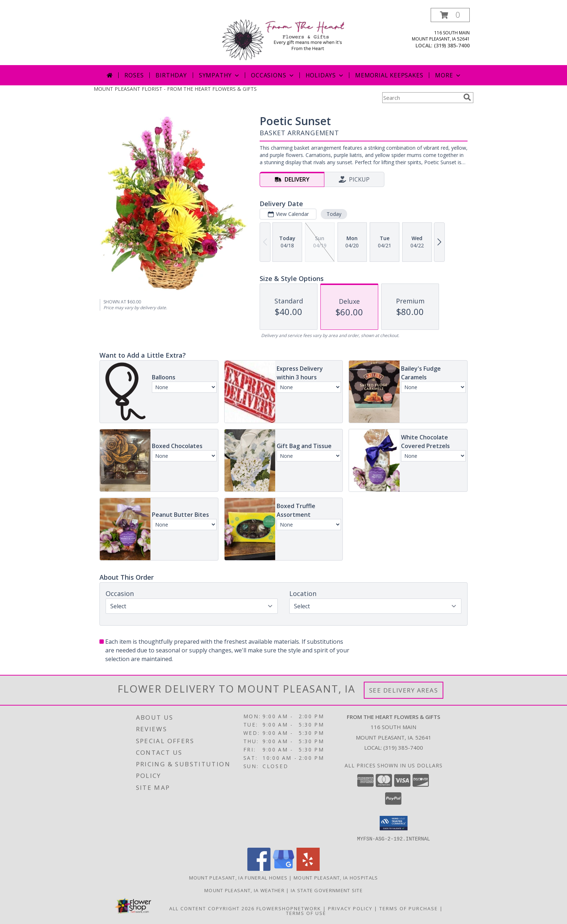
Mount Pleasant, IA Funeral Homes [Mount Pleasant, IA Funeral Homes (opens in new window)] (238, 877)
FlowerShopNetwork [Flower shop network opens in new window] (289, 908)
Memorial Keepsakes (389, 75)
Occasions (273, 75)
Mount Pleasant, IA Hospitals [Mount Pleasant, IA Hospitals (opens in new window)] (336, 877)
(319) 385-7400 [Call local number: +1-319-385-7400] (452, 45)
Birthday (171, 75)
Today (334, 214)
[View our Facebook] (259, 868)
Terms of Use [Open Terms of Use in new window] (306, 913)
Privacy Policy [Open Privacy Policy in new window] (350, 908)
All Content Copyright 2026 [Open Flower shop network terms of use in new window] (212, 908)
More (448, 75)
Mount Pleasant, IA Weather (244, 890)
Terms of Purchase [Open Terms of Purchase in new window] (409, 908)
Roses (134, 75)
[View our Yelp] (308, 868)
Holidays (325, 75)
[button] (450, 15)
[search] (467, 97)
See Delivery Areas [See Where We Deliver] (404, 690)
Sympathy (220, 75)
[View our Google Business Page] (283, 868)
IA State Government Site (327, 890)
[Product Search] (421, 98)
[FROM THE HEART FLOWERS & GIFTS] (286, 36)
